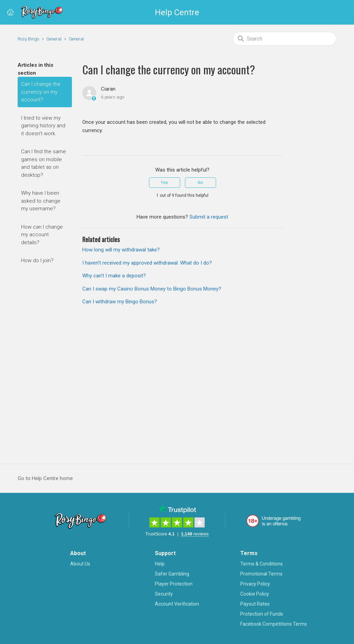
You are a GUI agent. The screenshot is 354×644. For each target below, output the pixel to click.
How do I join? (37, 260)
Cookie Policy (255, 594)
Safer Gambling (172, 574)
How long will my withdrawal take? (121, 250)
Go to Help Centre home (45, 478)
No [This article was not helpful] (200, 183)
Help (160, 564)
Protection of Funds (262, 614)
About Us (80, 564)
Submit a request (209, 217)
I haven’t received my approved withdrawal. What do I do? (147, 263)
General (54, 39)
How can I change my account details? (42, 235)
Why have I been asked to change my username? (41, 201)
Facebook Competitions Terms (274, 624)
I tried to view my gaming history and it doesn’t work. (43, 126)
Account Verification (177, 604)
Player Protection (174, 584)
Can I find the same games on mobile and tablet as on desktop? (44, 163)
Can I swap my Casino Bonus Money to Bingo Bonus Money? (152, 289)
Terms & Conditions (262, 564)
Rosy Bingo (29, 39)
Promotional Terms (261, 574)
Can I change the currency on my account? (41, 92)
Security (164, 594)
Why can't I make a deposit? (114, 276)
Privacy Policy (255, 584)
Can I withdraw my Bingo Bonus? (120, 302)
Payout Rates (255, 604)
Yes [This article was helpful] (164, 183)
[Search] (285, 39)
